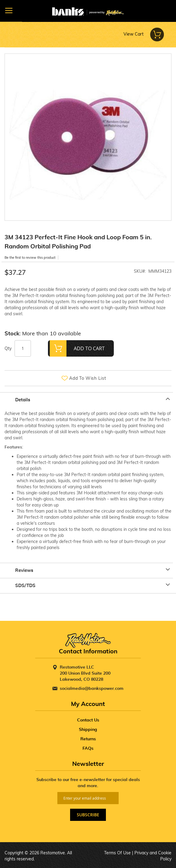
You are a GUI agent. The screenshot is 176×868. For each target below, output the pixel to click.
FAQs (88, 749)
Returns (88, 739)
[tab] (88, 400)
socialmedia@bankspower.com (92, 689)
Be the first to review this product (30, 258)
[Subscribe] (88, 815)
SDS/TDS (25, 586)
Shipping (88, 730)
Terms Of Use (117, 853)
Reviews (24, 571)
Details (23, 400)
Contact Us (88, 720)
